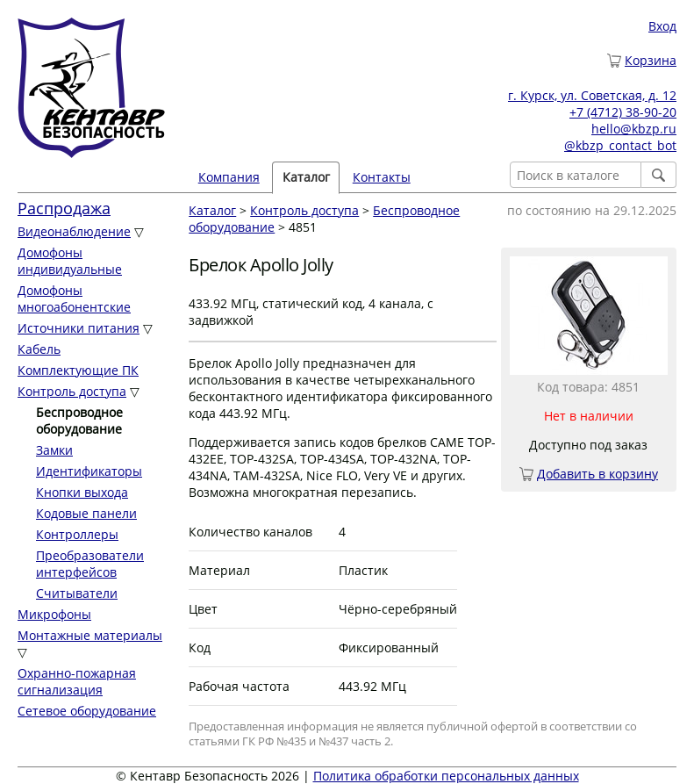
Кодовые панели (86, 513)
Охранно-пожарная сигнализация (77, 681)
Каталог (306, 177)
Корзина (651, 60)
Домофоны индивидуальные (70, 261)
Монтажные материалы (90, 635)
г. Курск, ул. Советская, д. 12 (592, 95)
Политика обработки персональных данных (446, 776)
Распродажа (64, 208)
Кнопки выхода (82, 492)
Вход (662, 26)
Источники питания (79, 328)
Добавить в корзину (597, 474)
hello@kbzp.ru (634, 129)
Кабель (39, 349)
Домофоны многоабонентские (74, 298)
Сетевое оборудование (87, 711)
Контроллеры (77, 534)
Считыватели (77, 593)
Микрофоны (54, 614)
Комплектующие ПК (78, 370)
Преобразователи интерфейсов (90, 564)
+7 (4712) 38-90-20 (623, 112)
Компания (229, 177)
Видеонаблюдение (74, 231)
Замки (54, 450)
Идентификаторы (89, 471)
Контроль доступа (72, 391)
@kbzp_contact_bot (620, 145)
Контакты (382, 177)
